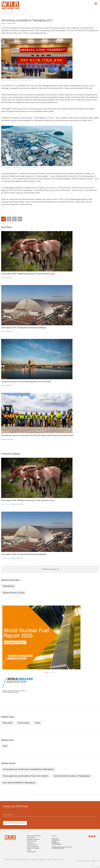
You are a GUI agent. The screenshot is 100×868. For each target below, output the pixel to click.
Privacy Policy (82, 861)
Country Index (31, 852)
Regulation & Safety (33, 839)
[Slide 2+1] (54, 673)
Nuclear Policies (32, 841)
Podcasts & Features (6, 504)
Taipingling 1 (9, 586)
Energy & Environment (34, 836)
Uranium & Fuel (32, 845)
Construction (23, 723)
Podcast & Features (33, 848)
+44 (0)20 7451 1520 (58, 848)
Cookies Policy (91, 861)
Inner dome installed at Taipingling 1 (19, 783)
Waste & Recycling (33, 846)
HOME (3, 13)
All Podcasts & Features (49, 569)
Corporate (30, 843)
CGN (5, 746)
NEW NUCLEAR (10, 13)
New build (7, 723)
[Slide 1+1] (50, 673)
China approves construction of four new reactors (26, 776)
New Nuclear (31, 838)
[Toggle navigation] (96, 4)
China (37, 723)
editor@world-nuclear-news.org (62, 847)
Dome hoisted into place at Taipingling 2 (72, 776)
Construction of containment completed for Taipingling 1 (28, 769)
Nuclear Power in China (14, 593)
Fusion (29, 850)
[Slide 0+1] (46, 673)
